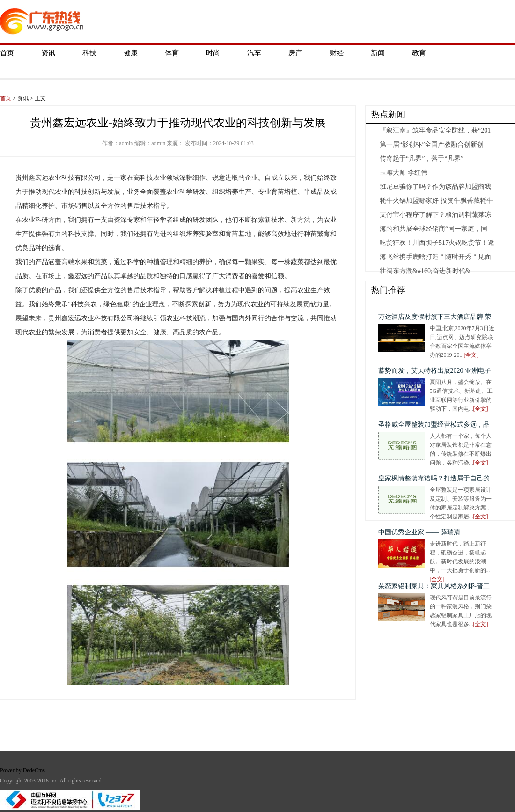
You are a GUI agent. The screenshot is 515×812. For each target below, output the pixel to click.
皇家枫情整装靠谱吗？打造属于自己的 (434, 478)
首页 (7, 53)
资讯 (48, 53)
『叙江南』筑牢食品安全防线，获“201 (435, 130)
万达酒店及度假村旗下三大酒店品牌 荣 (435, 317)
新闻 (378, 53)
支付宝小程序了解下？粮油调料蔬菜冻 (435, 215)
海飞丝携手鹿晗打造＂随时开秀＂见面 (435, 257)
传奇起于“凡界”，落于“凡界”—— (428, 159)
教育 (419, 53)
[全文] (471, 355)
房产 (295, 53)
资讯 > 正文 (32, 98)
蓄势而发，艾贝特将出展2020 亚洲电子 (435, 371)
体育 (172, 53)
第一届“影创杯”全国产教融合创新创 (432, 144)
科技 (89, 53)
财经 (337, 53)
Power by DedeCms (22, 770)
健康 (131, 53)
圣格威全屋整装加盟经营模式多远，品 (434, 424)
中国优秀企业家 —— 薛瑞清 (419, 532)
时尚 (213, 53)
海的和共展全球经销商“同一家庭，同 (434, 229)
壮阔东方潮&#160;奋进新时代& (425, 271)
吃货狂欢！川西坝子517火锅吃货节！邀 (437, 243)
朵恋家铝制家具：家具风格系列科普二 (434, 586)
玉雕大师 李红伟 (404, 173)
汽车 (254, 53)
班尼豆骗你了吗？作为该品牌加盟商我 (435, 187)
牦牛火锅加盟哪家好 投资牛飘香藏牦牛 (436, 201)
